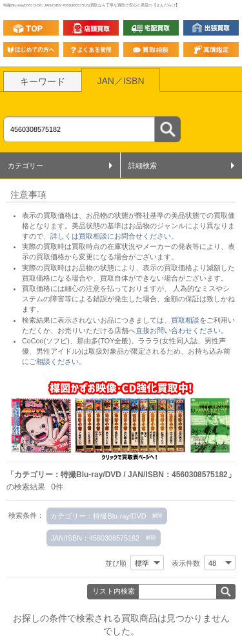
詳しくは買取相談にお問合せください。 (114, 236)
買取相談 (185, 320)
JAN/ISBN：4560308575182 (95, 538)
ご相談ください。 (57, 361)
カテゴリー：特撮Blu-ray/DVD (98, 516)
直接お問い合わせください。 (182, 330)
